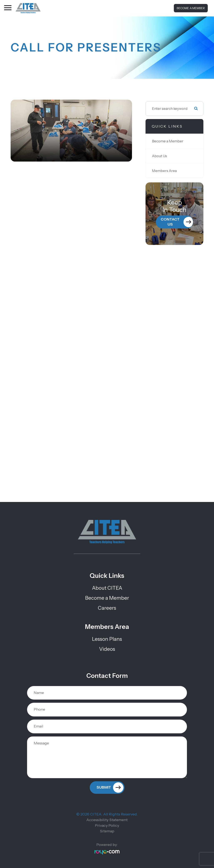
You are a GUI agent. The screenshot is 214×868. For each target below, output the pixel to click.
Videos (107, 649)
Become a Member (191, 8)
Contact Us (170, 222)
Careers (107, 608)
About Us (159, 156)
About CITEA (107, 588)
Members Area (164, 171)
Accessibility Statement (107, 820)
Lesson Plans (107, 639)
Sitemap (107, 831)
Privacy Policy (107, 825)
